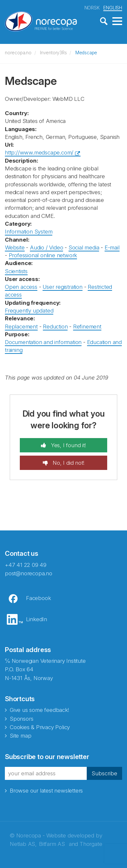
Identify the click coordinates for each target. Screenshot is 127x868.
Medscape (86, 53)
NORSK (92, 8)
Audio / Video (46, 247)
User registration (63, 287)
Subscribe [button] (104, 773)
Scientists (16, 271)
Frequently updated (29, 311)
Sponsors (21, 719)
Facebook (38, 598)
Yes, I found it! (68, 445)
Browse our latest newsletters (46, 791)
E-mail (112, 247)
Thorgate (91, 844)
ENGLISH (113, 8)
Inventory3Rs (53, 53)
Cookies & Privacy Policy (40, 727)
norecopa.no (18, 53)
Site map (20, 736)
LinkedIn (37, 619)
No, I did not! (68, 463)
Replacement (21, 327)
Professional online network (43, 255)
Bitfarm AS (52, 844)
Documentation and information (43, 342)
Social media (84, 247)
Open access (21, 287)
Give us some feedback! (39, 710)
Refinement (87, 327)
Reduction (55, 327)
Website (15, 247)
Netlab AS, (23, 844)
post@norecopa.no (29, 573)
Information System (29, 232)
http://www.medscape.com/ (39, 153)
